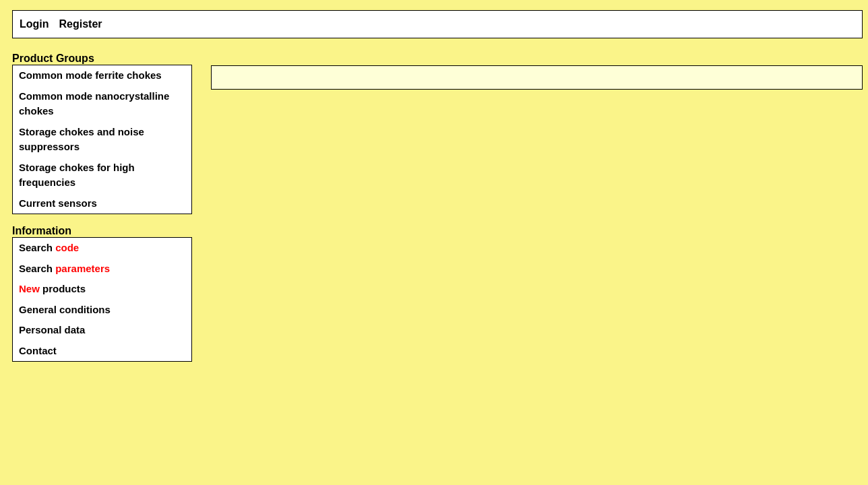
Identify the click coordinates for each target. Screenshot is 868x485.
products (52, 289)
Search (49, 248)
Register (81, 24)
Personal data (52, 330)
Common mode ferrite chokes (90, 75)
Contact (38, 351)
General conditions (65, 310)
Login (34, 24)
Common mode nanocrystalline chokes (94, 104)
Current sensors (58, 203)
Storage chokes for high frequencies (77, 175)
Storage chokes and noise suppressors (82, 139)
